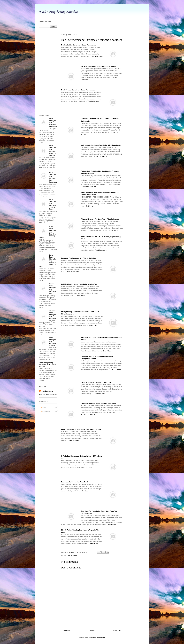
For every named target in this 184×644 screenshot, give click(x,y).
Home (92, 630)
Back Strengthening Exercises (59, 12)
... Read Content (116, 370)
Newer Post (67, 630)
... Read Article (113, 230)
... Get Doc (88, 467)
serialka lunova (47, 391)
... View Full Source (93, 101)
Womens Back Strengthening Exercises (53, 315)
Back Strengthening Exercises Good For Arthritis (53, 150)
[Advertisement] (92, 16)
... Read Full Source (100, 156)
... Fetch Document (96, 56)
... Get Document (99, 394)
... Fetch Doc (83, 491)
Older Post (117, 630)
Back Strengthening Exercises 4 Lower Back (53, 204)
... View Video (111, 525)
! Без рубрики (72, 555)
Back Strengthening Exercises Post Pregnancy (53, 177)
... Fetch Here (89, 206)
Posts (44, 408)
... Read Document (100, 250)
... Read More (80, 295)
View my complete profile (48, 394)
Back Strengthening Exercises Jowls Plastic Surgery (47, 365)
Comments (45, 412)
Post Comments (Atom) (97, 637)
